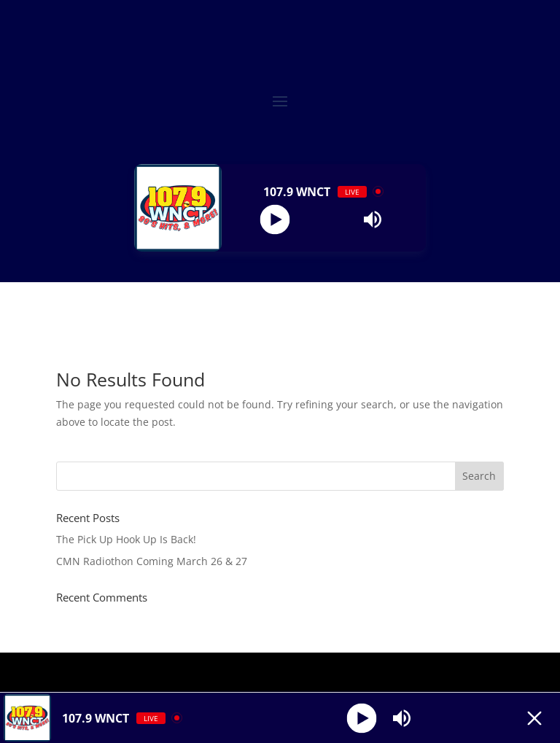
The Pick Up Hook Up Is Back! (126, 539)
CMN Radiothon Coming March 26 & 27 (152, 561)
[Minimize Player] (534, 718)
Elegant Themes (248, 672)
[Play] (275, 219)
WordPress (387, 672)
